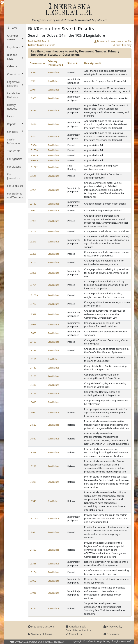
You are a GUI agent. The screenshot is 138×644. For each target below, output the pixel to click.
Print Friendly (122, 45)
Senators (15, 132)
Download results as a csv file (113, 41)
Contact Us (74, 634)
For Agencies (15, 159)
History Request (12, 107)
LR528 (33, 452)
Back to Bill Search (39, 41)
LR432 (33, 385)
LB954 (33, 325)
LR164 (33, 393)
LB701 (33, 285)
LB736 (33, 350)
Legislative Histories (13, 95)
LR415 (33, 402)
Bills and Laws (15, 57)
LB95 (32, 81)
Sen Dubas (53, 72)
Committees (15, 74)
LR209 (33, 482)
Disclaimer (111, 634)
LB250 (33, 254)
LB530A (34, 155)
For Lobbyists (15, 186)
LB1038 (34, 518)
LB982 (33, 581)
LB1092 (34, 167)
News (10, 116)
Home (14, 28)
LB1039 (34, 295)
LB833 (33, 333)
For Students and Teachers (15, 195)
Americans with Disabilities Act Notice (79, 628)
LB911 (33, 90)
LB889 (33, 110)
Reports (15, 124)
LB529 (33, 314)
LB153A (34, 150)
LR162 (33, 368)
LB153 (33, 342)
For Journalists (13, 176)
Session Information (14, 141)
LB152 (33, 204)
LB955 (33, 98)
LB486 (33, 124)
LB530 (33, 72)
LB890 (33, 273)
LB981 (33, 190)
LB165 (33, 262)
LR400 (33, 550)
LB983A (34, 160)
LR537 (33, 439)
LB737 (33, 304)
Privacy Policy (113, 626)
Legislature (15, 47)
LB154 (33, 572)
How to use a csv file (42, 45)
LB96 (32, 413)
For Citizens (14, 167)
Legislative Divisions (15, 84)
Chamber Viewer (15, 38)
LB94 (32, 210)
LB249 (33, 242)
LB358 (33, 564)
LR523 (33, 425)
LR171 (33, 608)
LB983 (33, 221)
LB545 (33, 176)
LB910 (33, 593)
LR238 (33, 466)
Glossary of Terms (40, 634)
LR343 (33, 501)
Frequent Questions (41, 626)
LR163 (33, 376)
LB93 (32, 532)
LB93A (33, 145)
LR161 (33, 359)
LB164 (33, 231)
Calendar (12, 66)
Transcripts (14, 151)
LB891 (33, 136)
